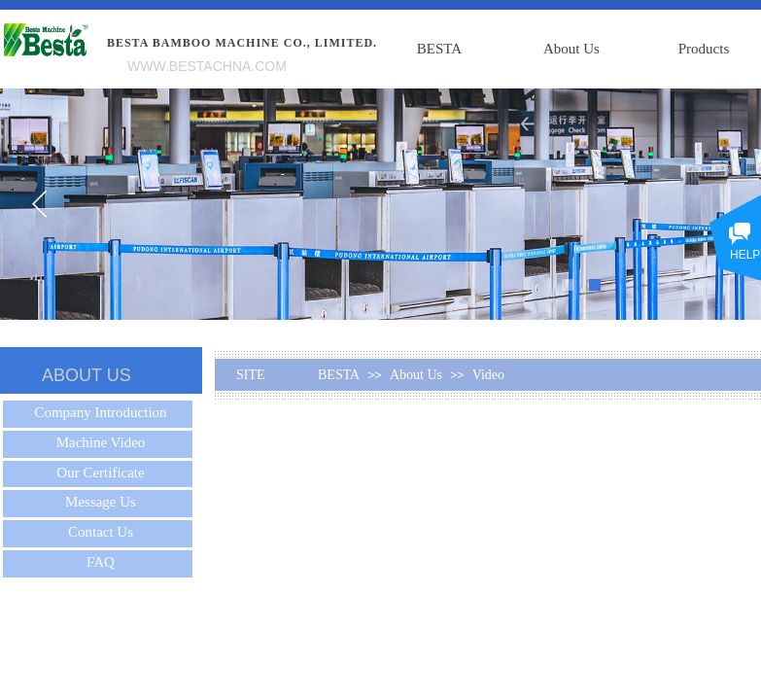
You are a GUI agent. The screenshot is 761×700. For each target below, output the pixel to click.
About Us (571, 49)
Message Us (101, 502)
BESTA (439, 49)
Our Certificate (100, 472)
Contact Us (101, 532)
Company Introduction (100, 412)
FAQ (101, 562)
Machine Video (101, 442)
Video (488, 375)
